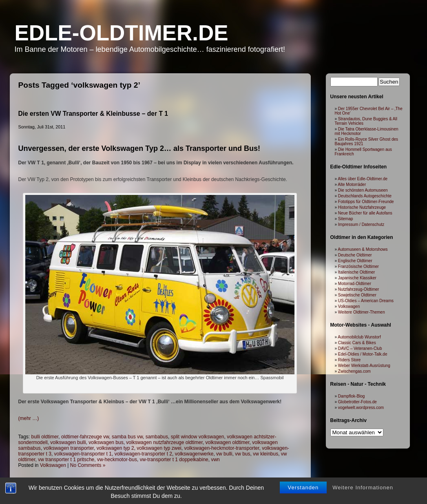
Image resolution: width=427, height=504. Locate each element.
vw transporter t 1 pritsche (66, 460)
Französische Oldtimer (358, 266)
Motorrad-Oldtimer (355, 284)
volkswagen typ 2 (115, 448)
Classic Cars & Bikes (357, 343)
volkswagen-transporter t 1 (83, 454)
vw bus (242, 454)
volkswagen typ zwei (159, 448)
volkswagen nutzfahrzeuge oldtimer (164, 442)
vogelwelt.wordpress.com (361, 408)
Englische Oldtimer (355, 261)
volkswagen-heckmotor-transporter (221, 448)
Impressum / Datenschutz (361, 224)
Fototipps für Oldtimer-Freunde (366, 202)
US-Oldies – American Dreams (366, 301)
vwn (215, 460)
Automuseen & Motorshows (363, 249)
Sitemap (346, 219)
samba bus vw (127, 437)
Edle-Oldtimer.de (122, 33)
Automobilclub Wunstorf (359, 337)
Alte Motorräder (352, 185)
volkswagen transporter (69, 448)
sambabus (157, 437)
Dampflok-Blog (352, 396)
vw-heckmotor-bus (117, 460)
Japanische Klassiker (357, 278)
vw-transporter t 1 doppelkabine (174, 460)
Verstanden (303, 487)
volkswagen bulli (68, 442)
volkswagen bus (106, 442)
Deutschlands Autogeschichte (365, 196)
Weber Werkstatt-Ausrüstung (364, 366)
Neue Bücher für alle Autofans (365, 213)
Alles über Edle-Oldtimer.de (363, 179)
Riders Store (350, 360)
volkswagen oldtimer (227, 442)
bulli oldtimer (45, 437)
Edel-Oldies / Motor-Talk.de (363, 354)
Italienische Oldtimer (357, 272)
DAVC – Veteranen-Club (360, 348)
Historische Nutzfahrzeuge (362, 207)
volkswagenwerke (194, 454)
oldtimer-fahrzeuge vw (85, 437)
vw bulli (224, 454)
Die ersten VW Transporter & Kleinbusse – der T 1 (93, 114)
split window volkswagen (198, 437)
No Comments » (88, 465)
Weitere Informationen (363, 487)
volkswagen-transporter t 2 (143, 454)
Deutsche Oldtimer (355, 255)
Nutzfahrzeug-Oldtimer (359, 289)
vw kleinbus (265, 454)
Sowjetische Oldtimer (357, 295)
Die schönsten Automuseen (363, 190)
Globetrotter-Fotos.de (357, 402)
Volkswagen (53, 465)
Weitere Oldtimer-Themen (362, 312)
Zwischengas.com (354, 371)
